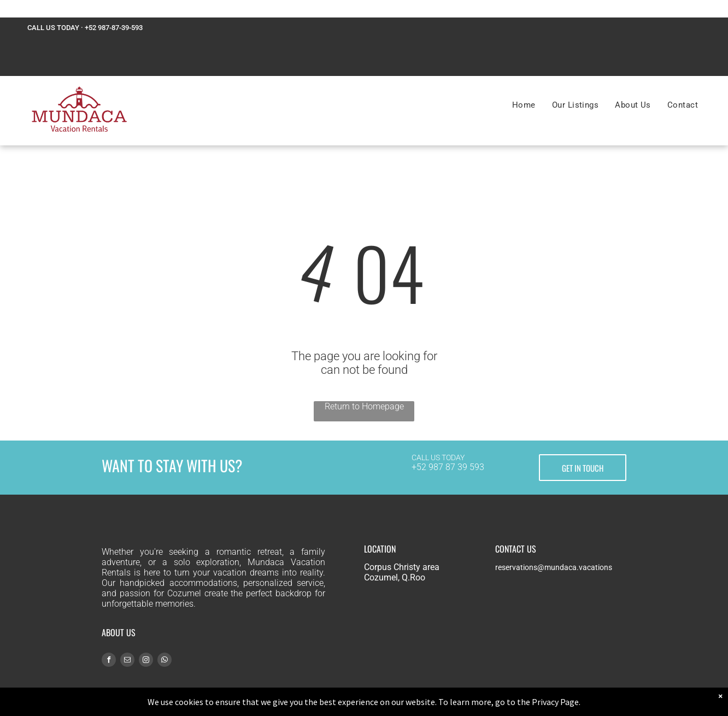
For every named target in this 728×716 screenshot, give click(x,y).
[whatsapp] (165, 661)
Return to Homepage (364, 406)
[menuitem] (524, 105)
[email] (127, 661)
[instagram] (146, 661)
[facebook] (109, 661)
